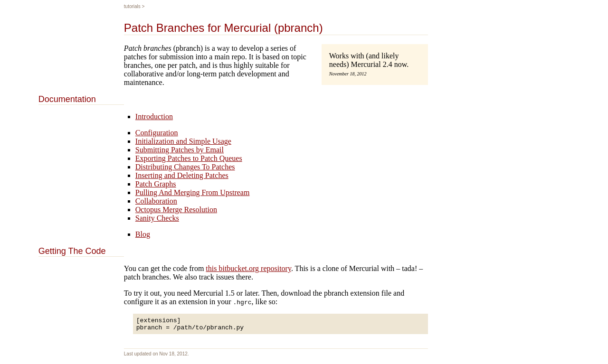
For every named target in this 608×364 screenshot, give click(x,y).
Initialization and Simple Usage (183, 141)
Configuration (157, 133)
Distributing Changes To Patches (185, 167)
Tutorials (132, 6)
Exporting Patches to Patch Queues (189, 158)
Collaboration (156, 201)
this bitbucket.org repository (248, 268)
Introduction (154, 117)
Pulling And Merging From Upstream (193, 192)
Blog (143, 234)
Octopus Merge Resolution (176, 210)
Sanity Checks (157, 218)
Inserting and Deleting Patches (182, 175)
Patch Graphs (156, 184)
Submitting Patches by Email (180, 150)
